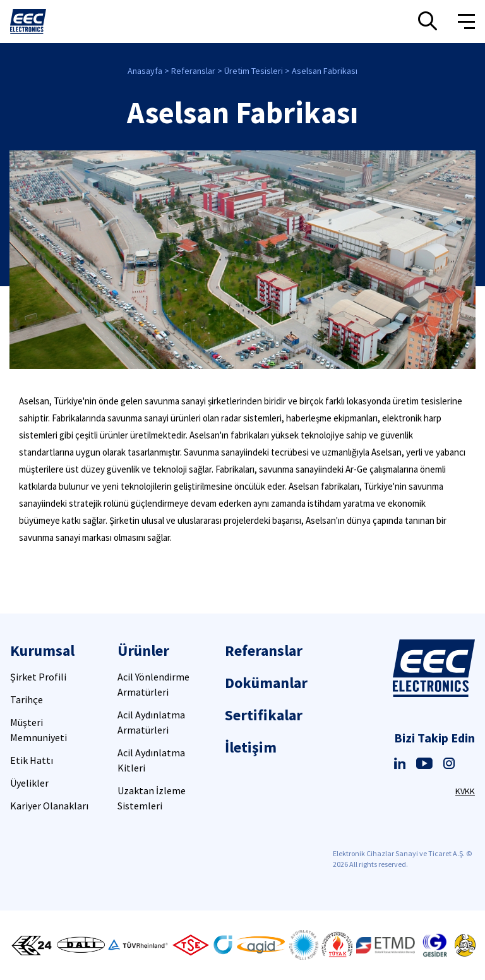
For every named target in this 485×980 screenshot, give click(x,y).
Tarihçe (27, 699)
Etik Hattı (32, 760)
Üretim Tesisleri (254, 71)
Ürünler (143, 650)
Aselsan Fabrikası (325, 71)
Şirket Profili (38, 677)
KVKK (465, 791)
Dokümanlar (266, 683)
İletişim (251, 747)
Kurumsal (42, 650)
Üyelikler (29, 783)
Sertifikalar (264, 715)
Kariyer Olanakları (49, 806)
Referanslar (193, 71)
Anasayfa (145, 71)
